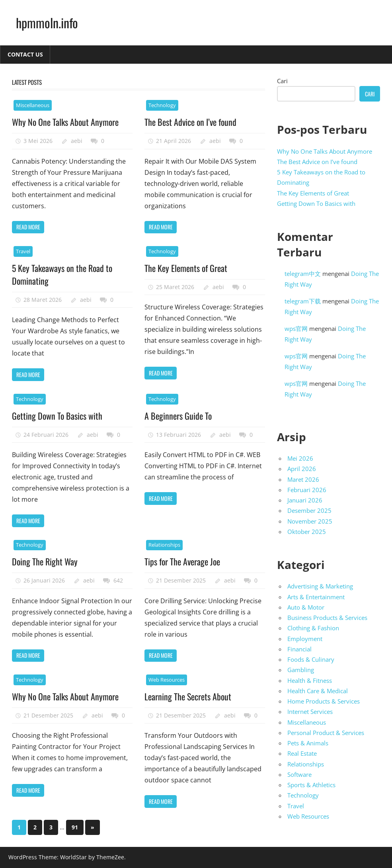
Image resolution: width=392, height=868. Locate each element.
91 (75, 827)
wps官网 (296, 328)
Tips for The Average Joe (182, 561)
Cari (282, 81)
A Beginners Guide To (178, 416)
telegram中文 (303, 274)
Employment (305, 639)
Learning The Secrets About (188, 696)
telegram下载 (303, 301)
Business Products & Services (327, 618)
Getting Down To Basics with (57, 416)
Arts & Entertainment (316, 597)
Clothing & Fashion (313, 628)
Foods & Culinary (311, 659)
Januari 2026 (305, 500)
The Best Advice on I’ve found (190, 122)
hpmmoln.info (47, 22)
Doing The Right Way (45, 561)
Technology (162, 105)
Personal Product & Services (326, 733)
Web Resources (167, 680)
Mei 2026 (300, 458)
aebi (77, 141)
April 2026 (302, 469)
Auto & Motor (306, 607)
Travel (23, 251)
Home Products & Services (324, 701)
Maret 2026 (303, 479)
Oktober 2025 (307, 532)
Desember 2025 (309, 510)
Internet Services (310, 712)
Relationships (164, 545)
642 (118, 580)
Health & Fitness (310, 680)
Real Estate (302, 753)
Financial (299, 649)
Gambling (301, 670)
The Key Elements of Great (186, 268)
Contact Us (25, 54)
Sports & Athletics (311, 785)
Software (299, 774)
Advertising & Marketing (320, 586)
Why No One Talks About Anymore (65, 122)
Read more (28, 227)
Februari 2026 (307, 490)
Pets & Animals (308, 743)
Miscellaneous (33, 105)
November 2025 (310, 521)
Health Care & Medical (318, 691)
